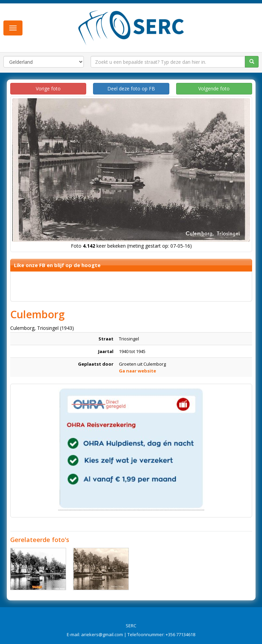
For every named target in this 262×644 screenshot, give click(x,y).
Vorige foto (48, 89)
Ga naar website (137, 371)
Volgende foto (214, 89)
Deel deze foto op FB (131, 89)
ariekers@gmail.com (102, 634)
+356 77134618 (180, 634)
